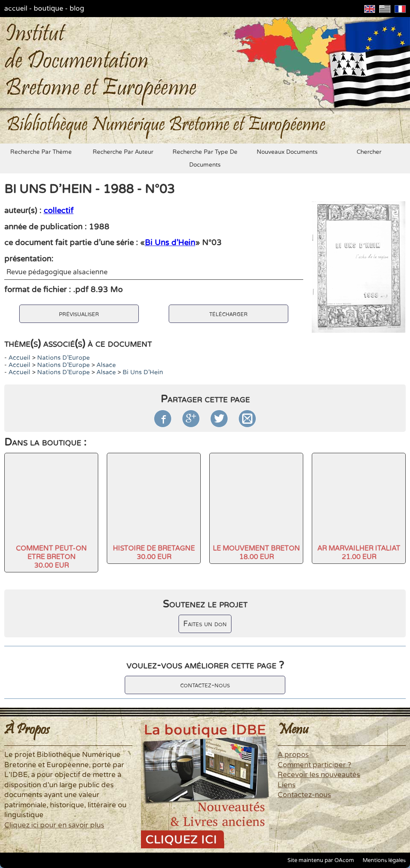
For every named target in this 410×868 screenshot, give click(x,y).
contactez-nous (205, 685)
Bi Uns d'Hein (170, 243)
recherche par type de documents (205, 158)
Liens (287, 785)
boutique (48, 9)
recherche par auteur (123, 152)
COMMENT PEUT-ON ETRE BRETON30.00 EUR (51, 557)
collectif (59, 211)
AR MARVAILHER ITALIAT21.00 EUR (359, 553)
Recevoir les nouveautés (319, 775)
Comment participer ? (314, 765)
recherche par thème (41, 152)
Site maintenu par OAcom (321, 860)
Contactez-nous (304, 795)
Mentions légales (384, 860)
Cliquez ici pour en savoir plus (54, 825)
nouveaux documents (287, 152)
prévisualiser (79, 314)
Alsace (106, 365)
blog (77, 9)
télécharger (228, 314)
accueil (16, 9)
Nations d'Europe (63, 358)
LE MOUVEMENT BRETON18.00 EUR (256, 553)
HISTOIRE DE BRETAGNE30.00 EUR (154, 553)
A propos (293, 755)
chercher (369, 152)
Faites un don (205, 624)
